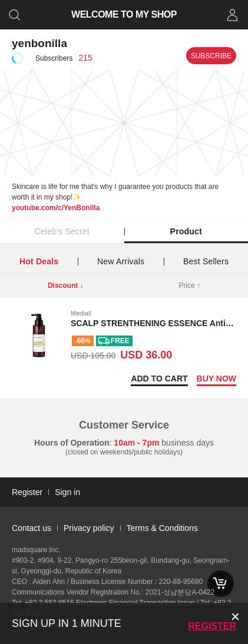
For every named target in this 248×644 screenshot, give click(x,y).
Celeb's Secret (62, 231)
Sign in (67, 492)
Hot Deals (39, 261)
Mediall (81, 313)
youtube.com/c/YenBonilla (56, 208)
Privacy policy (89, 528)
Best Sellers (206, 261)
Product (186, 231)
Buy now (216, 379)
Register (212, 626)
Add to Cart (159, 379)
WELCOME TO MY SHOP (124, 14)
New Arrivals (121, 261)
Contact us (32, 528)
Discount (66, 286)
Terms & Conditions (162, 528)
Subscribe (211, 56)
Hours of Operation (72, 443)
